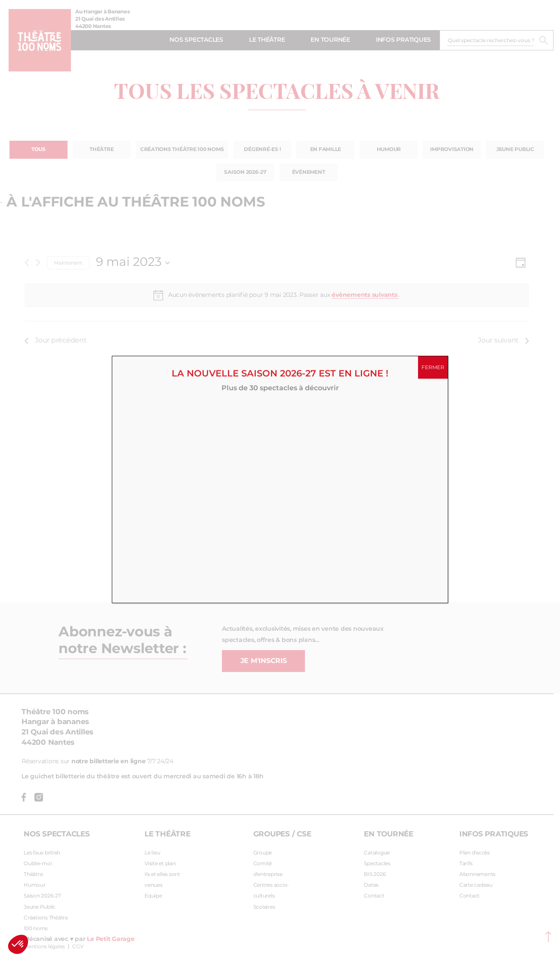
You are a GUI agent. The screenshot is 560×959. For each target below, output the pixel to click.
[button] (18, 944)
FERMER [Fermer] (433, 367)
